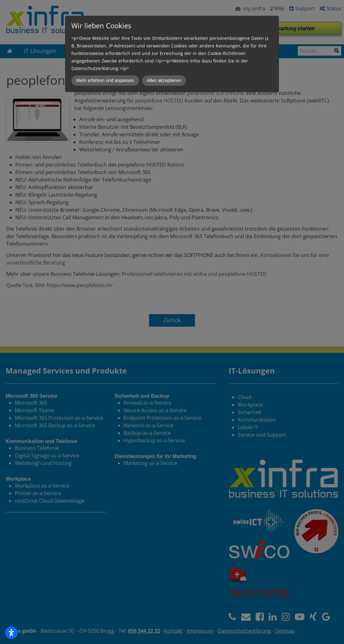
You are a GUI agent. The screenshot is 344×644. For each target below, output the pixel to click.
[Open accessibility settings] (11, 633)
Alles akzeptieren (164, 80)
